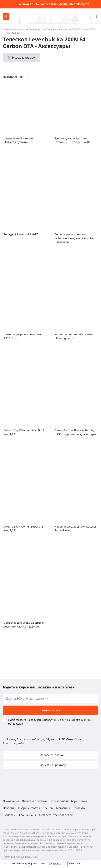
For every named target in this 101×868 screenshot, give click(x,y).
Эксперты (9, 815)
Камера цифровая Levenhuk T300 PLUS (23, 336)
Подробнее (55, 863)
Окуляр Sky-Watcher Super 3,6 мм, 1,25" (23, 528)
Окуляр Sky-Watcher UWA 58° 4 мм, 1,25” (24, 432)
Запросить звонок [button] (52, 755)
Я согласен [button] (75, 863)
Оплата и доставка (34, 801)
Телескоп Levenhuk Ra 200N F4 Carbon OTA (70, 29)
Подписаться (51, 710)
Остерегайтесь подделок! (56, 815)
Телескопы (35, 29)
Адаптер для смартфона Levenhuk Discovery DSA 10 (72, 140)
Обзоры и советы (28, 808)
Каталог (20, 29)
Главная (8, 29)
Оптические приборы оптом (68, 801)
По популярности (14, 77)
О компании (11, 801)
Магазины (63, 808)
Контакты (79, 808)
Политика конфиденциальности (21, 857)
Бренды (48, 808)
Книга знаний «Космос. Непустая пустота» (19, 140)
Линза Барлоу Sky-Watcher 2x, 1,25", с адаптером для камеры (75, 432)
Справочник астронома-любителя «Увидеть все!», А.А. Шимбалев (74, 238)
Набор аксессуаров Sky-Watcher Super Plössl (75, 528)
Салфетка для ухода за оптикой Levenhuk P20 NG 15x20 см (25, 625)
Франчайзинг (27, 815)
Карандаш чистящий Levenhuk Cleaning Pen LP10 (75, 336)
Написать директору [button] (52, 765)
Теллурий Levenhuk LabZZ (21, 234)
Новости (8, 808)
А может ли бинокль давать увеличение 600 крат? (54, 4)
